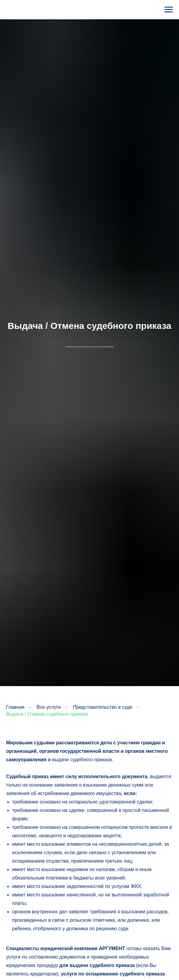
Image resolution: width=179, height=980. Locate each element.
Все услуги (49, 707)
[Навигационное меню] (169, 10)
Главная (15, 707)
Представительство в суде (103, 707)
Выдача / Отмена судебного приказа (47, 714)
